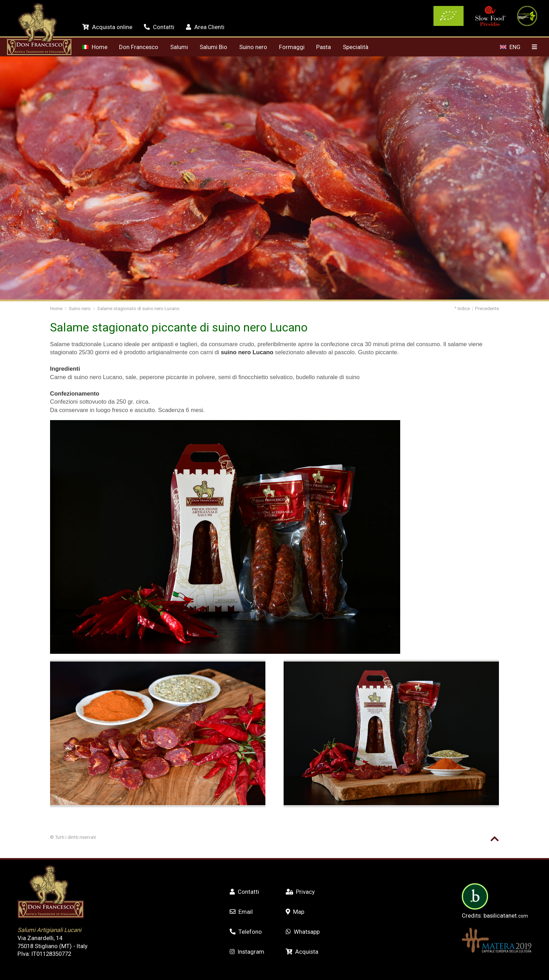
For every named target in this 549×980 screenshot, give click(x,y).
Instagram (247, 952)
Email (241, 912)
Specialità (356, 47)
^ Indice (462, 309)
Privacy (300, 892)
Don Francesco (139, 47)
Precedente (487, 309)
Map (295, 912)
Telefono (246, 932)
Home (95, 47)
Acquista (302, 952)
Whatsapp (303, 932)
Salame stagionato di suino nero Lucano (138, 309)
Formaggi (292, 47)
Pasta (324, 47)
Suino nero (253, 47)
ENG (510, 47)
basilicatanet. (506, 916)
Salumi (179, 47)
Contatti (159, 27)
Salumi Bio (213, 47)
